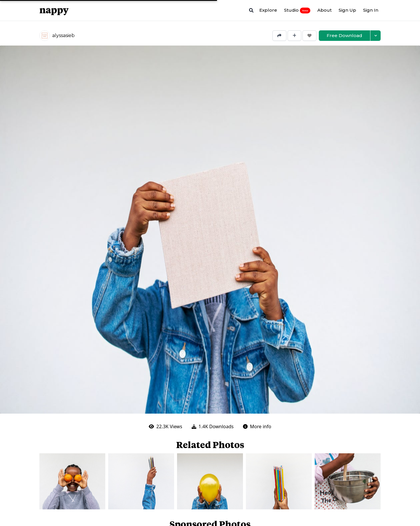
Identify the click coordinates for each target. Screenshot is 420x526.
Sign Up (347, 10)
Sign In (371, 10)
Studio (297, 10)
